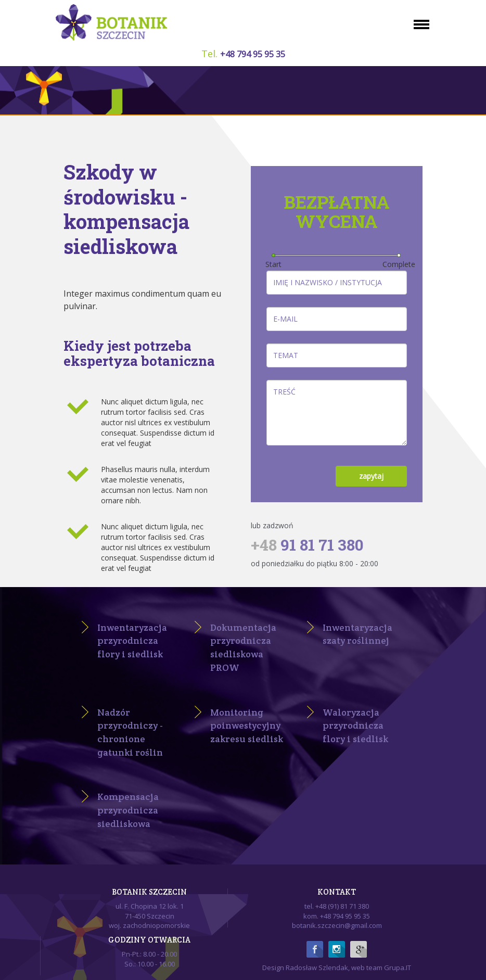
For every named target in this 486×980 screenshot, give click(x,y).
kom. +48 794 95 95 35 (337, 916)
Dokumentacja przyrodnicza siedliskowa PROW (243, 647)
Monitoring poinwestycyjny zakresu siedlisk (247, 726)
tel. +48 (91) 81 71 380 (337, 906)
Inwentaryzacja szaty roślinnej (357, 634)
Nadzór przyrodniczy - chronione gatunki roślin (130, 732)
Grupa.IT (398, 968)
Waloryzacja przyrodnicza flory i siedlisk (355, 726)
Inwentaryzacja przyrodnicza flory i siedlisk (132, 641)
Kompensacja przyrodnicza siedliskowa (128, 810)
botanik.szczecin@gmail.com (337, 925)
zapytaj (371, 476)
